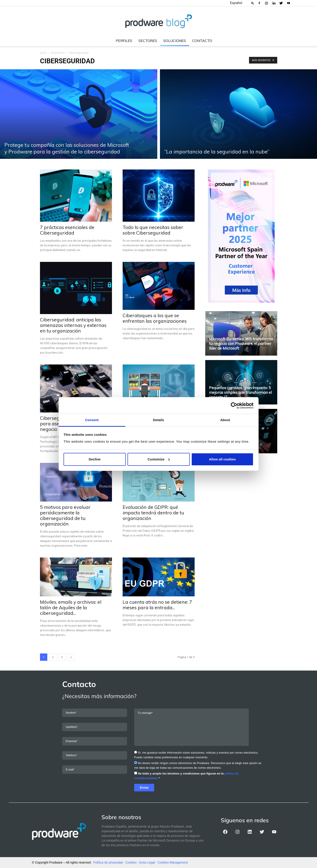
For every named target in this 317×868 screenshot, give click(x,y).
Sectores (148, 41)
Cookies (131, 862)
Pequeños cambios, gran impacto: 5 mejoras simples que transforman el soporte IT (240, 392)
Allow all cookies (222, 459)
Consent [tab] (92, 420)
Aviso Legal (147, 862)
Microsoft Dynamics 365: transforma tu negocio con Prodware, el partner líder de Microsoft (241, 343)
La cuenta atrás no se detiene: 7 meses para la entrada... (157, 605)
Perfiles (124, 41)
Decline (95, 459)
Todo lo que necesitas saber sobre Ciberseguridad (153, 230)
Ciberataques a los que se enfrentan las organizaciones (155, 318)
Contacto (202, 41)
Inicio (43, 53)
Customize (159, 459)
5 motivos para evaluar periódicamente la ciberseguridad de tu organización (65, 515)
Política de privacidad (108, 862)
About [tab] (225, 420)
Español (236, 3)
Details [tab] (159, 420)
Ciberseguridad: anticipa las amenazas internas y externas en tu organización (73, 325)
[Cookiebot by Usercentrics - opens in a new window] (234, 406)
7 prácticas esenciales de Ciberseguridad (67, 230)
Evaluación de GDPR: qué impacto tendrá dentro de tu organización (153, 513)
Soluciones (175, 41)
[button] (253, 3)
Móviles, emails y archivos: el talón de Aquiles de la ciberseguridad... (71, 607)
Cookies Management (173, 862)
